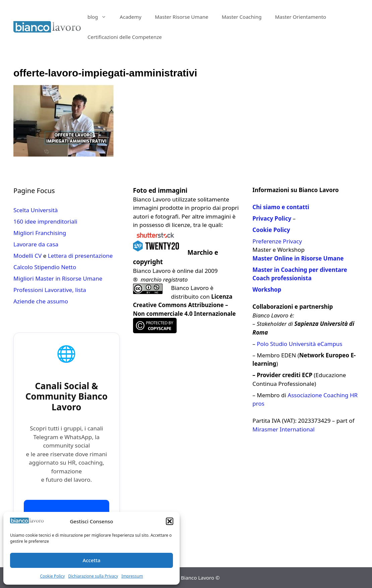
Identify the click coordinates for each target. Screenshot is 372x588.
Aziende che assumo (41, 301)
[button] (170, 521)
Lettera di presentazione (80, 256)
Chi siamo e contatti (281, 207)
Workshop (267, 289)
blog (100, 17)
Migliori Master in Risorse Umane (58, 278)
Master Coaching (241, 17)
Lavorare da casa (36, 244)
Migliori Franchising (40, 233)
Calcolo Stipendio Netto (45, 267)
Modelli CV (27, 256)
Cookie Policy (52, 576)
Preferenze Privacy (277, 241)
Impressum (132, 576)
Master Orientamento (300, 17)
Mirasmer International (283, 429)
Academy (131, 17)
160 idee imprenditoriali (45, 221)
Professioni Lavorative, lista (50, 290)
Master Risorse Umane (182, 17)
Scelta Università (36, 210)
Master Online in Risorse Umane (298, 258)
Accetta (91, 560)
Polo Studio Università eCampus (299, 344)
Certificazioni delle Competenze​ (125, 37)
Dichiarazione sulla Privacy (93, 576)
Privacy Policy (272, 218)
